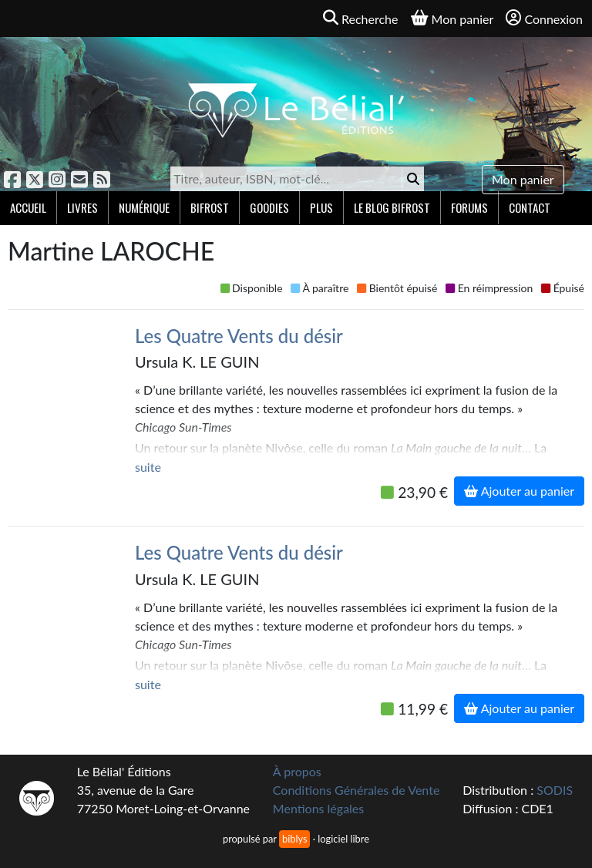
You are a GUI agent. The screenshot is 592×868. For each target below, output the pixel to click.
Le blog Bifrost (392, 207)
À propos (297, 771)
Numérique (144, 207)
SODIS (555, 790)
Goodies (269, 207)
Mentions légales (318, 808)
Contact (530, 207)
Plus (321, 207)
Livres (82, 207)
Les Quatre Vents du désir (239, 336)
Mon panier (523, 179)
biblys (294, 839)
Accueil (28, 207)
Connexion (544, 18)
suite (148, 467)
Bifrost (210, 207)
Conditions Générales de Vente (357, 790)
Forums (469, 207)
